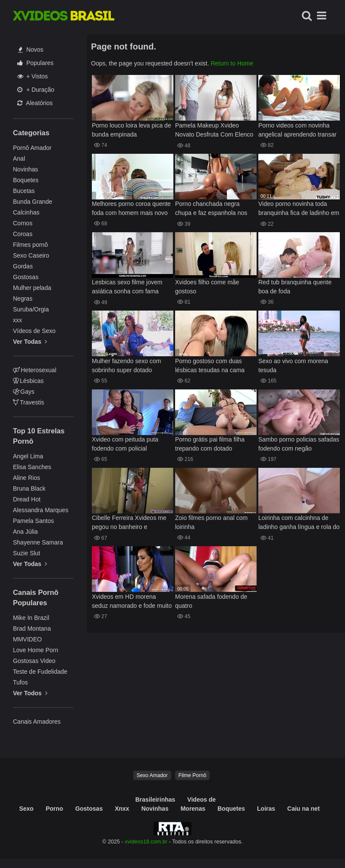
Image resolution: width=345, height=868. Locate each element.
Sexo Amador (152, 775)
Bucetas (24, 191)
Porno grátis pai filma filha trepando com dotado (210, 444)
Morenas (193, 809)
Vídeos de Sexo (34, 331)
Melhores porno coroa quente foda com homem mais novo (131, 208)
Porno (54, 809)
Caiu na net (303, 809)
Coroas (23, 234)
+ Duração (36, 90)
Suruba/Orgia (31, 309)
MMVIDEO (27, 639)
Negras (23, 299)
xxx (17, 320)
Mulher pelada (32, 288)
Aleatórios (35, 103)
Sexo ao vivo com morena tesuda (293, 366)
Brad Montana (32, 628)
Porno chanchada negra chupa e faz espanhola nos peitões (211, 209)
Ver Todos (30, 693)
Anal (19, 159)
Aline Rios (27, 478)
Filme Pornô (193, 775)
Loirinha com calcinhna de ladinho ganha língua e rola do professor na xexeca (299, 523)
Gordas (23, 266)
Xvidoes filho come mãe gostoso (207, 287)
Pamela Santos (33, 521)
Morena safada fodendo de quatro (211, 601)
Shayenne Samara (38, 542)
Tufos (20, 682)
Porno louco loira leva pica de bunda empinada (132, 130)
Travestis (28, 402)
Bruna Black (29, 488)
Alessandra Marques (41, 510)
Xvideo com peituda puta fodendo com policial (125, 444)
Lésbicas (28, 381)
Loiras (266, 809)
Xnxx (122, 809)
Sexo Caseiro (31, 255)
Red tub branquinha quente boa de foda (295, 287)
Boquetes (26, 180)
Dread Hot (27, 499)
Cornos (23, 223)
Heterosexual (35, 370)
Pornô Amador (32, 148)
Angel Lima (28, 456)
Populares (35, 63)
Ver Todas (30, 342)
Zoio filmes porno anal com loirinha (211, 522)
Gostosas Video (34, 661)
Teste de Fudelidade (40, 672)
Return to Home (232, 63)
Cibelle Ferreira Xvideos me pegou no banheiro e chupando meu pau (129, 523)
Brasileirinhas (155, 800)
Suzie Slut (27, 553)
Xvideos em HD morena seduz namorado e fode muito (132, 601)
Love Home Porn (36, 650)
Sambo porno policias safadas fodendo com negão (299, 444)
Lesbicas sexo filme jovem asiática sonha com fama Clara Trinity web (127, 288)
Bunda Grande (33, 202)
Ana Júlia (25, 532)
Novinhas (25, 169)
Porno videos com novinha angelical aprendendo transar (297, 130)
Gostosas (26, 277)
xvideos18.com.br (146, 842)
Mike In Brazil (31, 618)
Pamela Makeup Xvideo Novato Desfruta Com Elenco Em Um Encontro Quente (214, 131)
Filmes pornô (30, 245)
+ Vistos (33, 76)
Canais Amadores (37, 722)
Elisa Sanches (32, 467)
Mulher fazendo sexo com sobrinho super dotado (126, 366)
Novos (31, 50)
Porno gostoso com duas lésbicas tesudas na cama (210, 366)
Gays (24, 392)
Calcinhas (26, 212)
